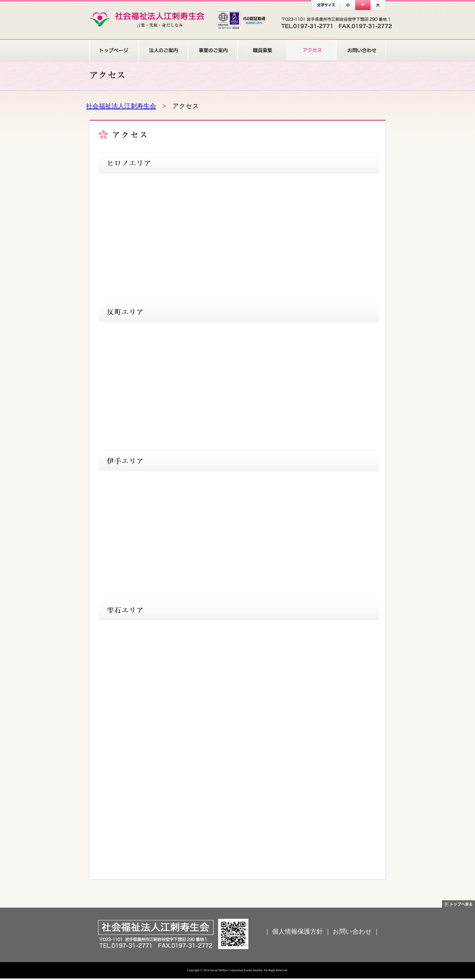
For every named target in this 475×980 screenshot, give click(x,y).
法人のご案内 (163, 50)
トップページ (114, 50)
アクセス (311, 50)
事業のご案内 (213, 50)
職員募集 (262, 50)
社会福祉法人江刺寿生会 (121, 106)
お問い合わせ (361, 50)
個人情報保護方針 (297, 931)
